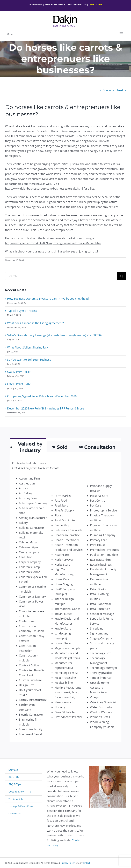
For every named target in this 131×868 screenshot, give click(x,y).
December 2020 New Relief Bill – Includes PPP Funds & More (46, 408)
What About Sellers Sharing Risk (28, 347)
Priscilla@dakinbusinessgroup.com (65, 4)
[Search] (122, 276)
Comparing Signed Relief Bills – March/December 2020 (42, 396)
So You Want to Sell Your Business (29, 360)
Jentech (87, 863)
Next (120, 90)
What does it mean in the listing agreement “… (37, 323)
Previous (108, 90)
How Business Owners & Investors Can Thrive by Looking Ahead (48, 299)
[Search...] (61, 276)
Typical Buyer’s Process (22, 311)
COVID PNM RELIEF (19, 372)
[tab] (28, 447)
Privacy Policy (68, 863)
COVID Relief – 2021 (20, 384)
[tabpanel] (65, 599)
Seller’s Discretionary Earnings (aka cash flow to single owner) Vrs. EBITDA (54, 335)
